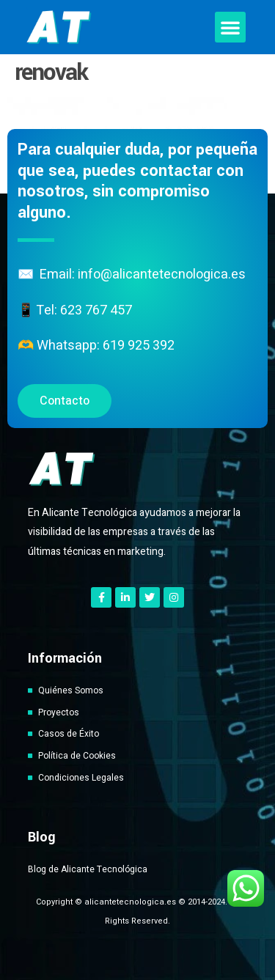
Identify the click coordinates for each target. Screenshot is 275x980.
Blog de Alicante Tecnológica (88, 869)
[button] (230, 27)
